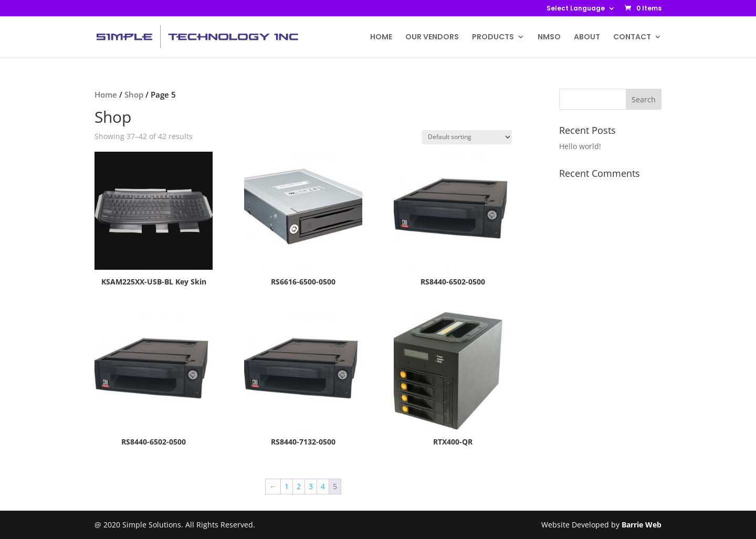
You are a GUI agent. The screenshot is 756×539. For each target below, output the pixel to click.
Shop (134, 94)
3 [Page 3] (311, 486)
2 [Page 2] (299, 486)
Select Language (576, 9)
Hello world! (580, 146)
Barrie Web (642, 525)
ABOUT (587, 38)
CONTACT (632, 38)
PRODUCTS (493, 38)
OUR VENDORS (432, 38)
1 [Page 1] (287, 486)
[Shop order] (467, 137)
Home (106, 94)
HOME (381, 38)
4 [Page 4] (323, 486)
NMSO (549, 38)
